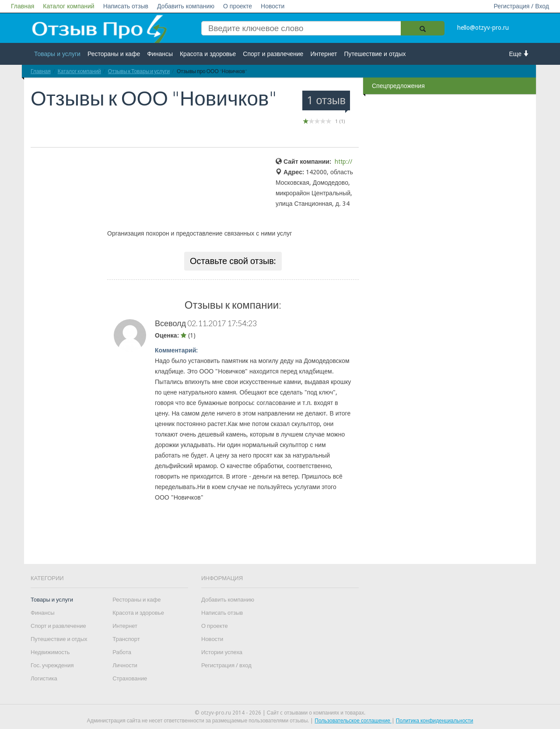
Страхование (130, 678)
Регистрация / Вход (521, 6)
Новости (273, 6)
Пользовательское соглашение (353, 721)
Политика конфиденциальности (435, 721)
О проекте (238, 6)
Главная (23, 6)
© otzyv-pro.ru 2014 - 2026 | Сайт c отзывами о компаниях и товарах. (280, 713)
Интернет (324, 54)
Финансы (160, 54)
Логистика (44, 678)
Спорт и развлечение (273, 54)
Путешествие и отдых (375, 54)
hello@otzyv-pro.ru (483, 28)
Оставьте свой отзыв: (233, 261)
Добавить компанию (186, 6)
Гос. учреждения (52, 665)
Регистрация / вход (226, 665)
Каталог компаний (68, 6)
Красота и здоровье (208, 54)
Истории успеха (222, 652)
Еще (520, 54)
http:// (343, 162)
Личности (125, 665)
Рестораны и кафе (114, 54)
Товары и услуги (57, 54)
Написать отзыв (126, 6)
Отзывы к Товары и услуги (139, 71)
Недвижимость (50, 652)
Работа (122, 652)
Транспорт (126, 639)
